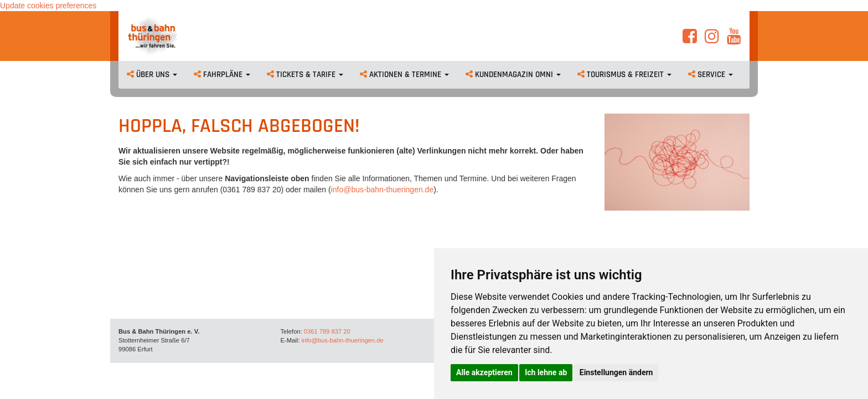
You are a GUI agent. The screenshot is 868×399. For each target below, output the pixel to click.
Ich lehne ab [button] (546, 372)
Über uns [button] (152, 75)
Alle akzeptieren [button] (484, 372)
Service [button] (711, 75)
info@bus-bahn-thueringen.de (382, 190)
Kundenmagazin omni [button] (513, 75)
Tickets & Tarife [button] (305, 75)
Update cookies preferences (48, 6)
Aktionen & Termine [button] (404, 75)
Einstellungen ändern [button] (616, 372)
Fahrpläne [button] (222, 75)
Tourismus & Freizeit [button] (624, 75)
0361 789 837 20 (327, 331)
